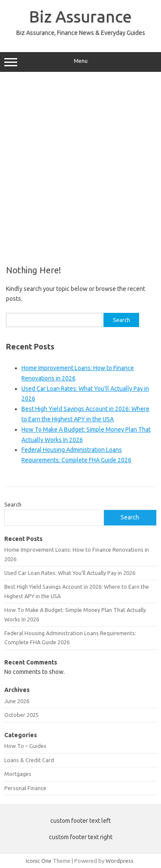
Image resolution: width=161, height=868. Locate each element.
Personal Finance (25, 788)
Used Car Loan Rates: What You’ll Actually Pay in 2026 (70, 573)
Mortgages (18, 774)
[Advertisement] (80, 165)
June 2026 (17, 701)
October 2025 (21, 715)
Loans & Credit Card (29, 760)
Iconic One (39, 861)
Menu (80, 62)
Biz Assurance (80, 16)
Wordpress (120, 861)
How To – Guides (25, 746)
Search (13, 504)
